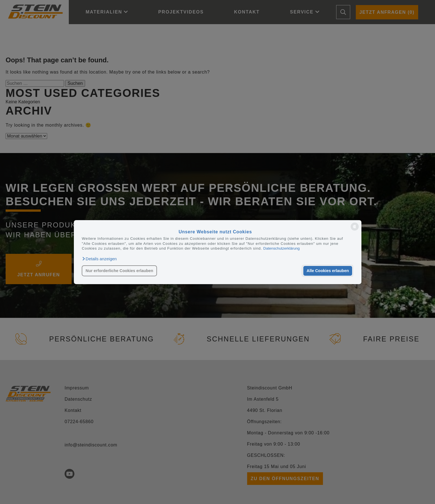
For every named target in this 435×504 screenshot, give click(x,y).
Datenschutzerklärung (282, 248)
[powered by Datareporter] (355, 230)
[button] (99, 259)
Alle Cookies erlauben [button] (328, 271)
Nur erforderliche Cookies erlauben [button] (119, 271)
